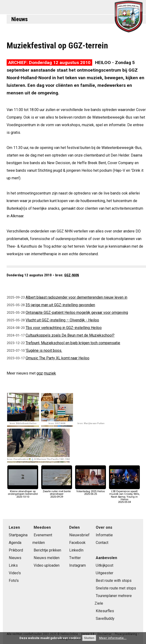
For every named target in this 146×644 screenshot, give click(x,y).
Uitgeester (105, 573)
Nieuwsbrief (79, 535)
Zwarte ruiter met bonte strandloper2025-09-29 (57, 493)
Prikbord (16, 550)
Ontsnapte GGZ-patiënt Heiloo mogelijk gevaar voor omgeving (77, 313)
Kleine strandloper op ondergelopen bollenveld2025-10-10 (23, 493)
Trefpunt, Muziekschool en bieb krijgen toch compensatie (73, 343)
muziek (50, 373)
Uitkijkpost (105, 565)
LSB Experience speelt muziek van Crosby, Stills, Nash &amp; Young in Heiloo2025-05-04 (124, 495)
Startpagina (18, 535)
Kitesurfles (105, 611)
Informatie (104, 535)
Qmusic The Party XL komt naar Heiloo (57, 358)
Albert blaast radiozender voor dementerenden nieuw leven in (76, 297)
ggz (40, 373)
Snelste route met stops (116, 588)
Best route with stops (114, 581)
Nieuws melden (47, 558)
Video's (15, 573)
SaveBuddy (105, 619)
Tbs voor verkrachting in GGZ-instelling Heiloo (64, 328)
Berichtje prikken (47, 550)
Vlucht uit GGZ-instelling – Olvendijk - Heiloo (62, 320)
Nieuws (20, 19)
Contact (102, 543)
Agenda (15, 543)
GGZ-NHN (72, 275)
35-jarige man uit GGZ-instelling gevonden (60, 305)
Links (13, 565)
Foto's (14, 581)
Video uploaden (47, 565)
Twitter (75, 558)
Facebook (77, 543)
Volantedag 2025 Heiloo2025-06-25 (91, 491)
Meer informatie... (113, 638)
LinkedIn (76, 550)
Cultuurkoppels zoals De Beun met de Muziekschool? (70, 335)
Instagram (78, 565)
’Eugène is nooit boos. (44, 350)
